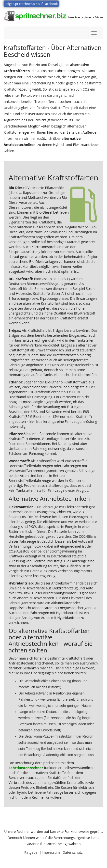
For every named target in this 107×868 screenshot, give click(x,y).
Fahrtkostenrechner (26, 768)
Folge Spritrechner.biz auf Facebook (31, 4)
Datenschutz (73, 852)
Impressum (51, 852)
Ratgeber (32, 852)
